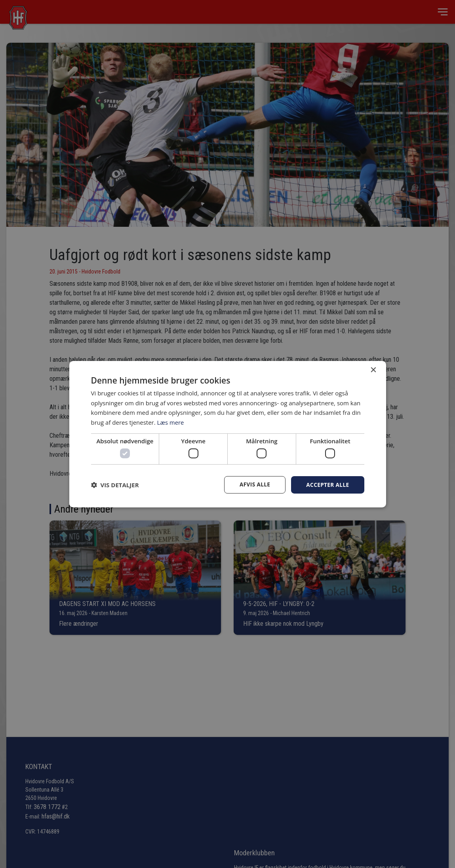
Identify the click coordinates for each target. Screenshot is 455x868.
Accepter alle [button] (327, 485)
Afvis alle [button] (253, 485)
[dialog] (227, 434)
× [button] (373, 370)
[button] (115, 485)
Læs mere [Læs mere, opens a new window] (171, 422)
